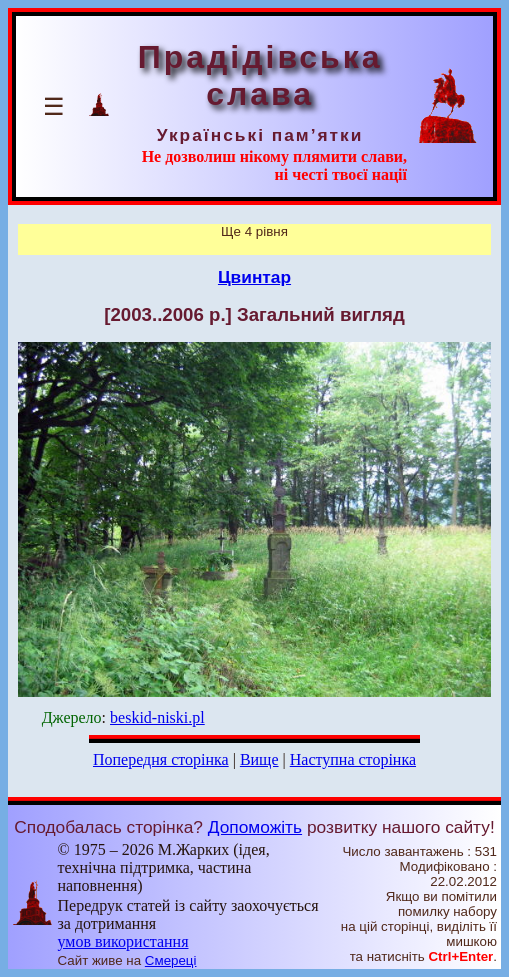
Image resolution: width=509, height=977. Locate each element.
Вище (259, 759)
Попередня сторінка (161, 759)
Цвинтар (254, 277)
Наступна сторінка (353, 759)
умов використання (123, 941)
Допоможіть (255, 827)
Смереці (171, 960)
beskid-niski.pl (157, 717)
